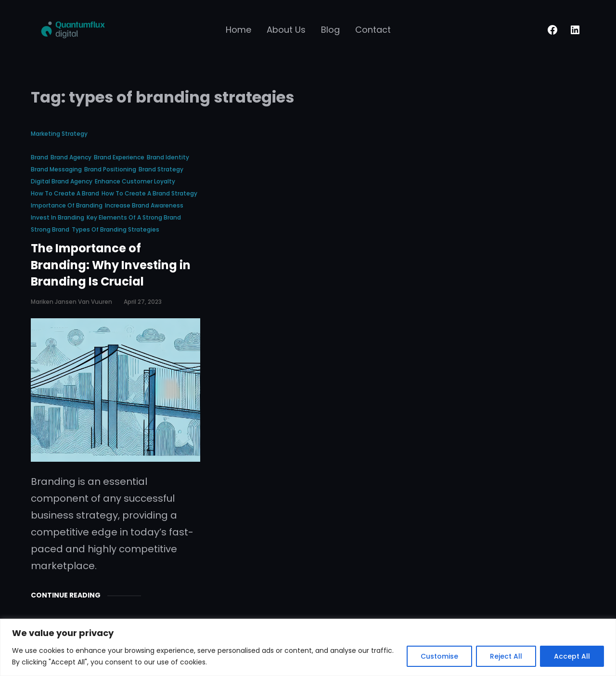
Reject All (506, 656)
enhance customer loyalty (135, 181)
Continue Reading (66, 595)
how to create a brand (65, 193)
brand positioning (110, 169)
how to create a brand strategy (149, 193)
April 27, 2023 (143, 302)
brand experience (119, 157)
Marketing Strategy (59, 134)
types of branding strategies (115, 229)
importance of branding (67, 205)
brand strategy (161, 169)
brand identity (168, 157)
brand (39, 157)
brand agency (71, 157)
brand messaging (56, 169)
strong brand (50, 229)
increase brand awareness (144, 205)
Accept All (572, 656)
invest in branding (58, 217)
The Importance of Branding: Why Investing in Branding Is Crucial (111, 265)
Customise (439, 656)
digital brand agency (62, 181)
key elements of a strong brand (134, 217)
